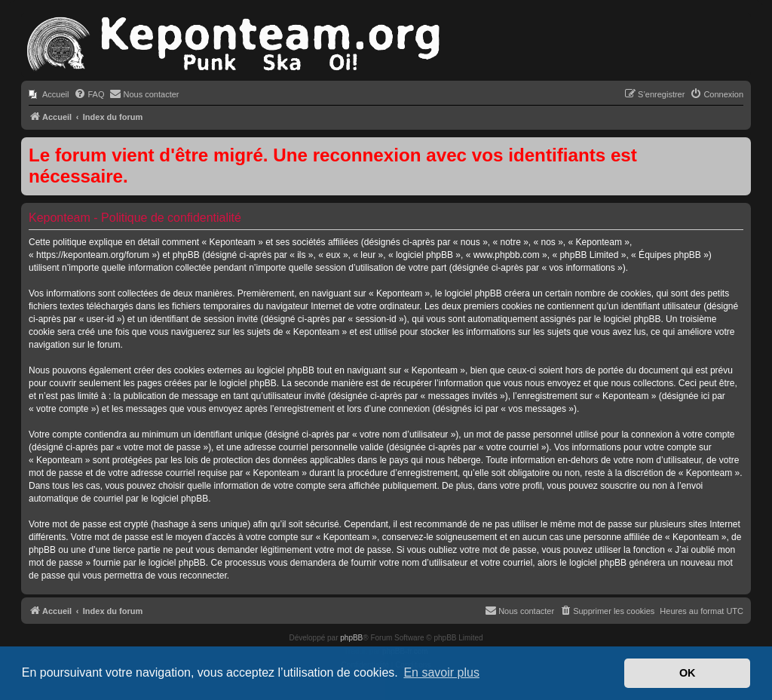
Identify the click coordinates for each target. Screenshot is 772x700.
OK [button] (688, 673)
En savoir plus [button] (441, 672)
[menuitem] (49, 94)
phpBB (351, 638)
